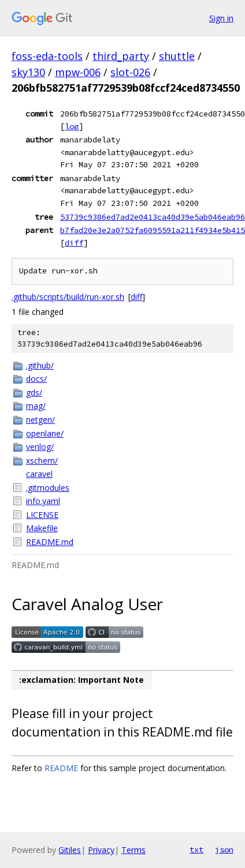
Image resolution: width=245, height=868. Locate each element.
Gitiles (70, 850)
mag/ (36, 406)
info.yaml (43, 501)
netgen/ (40, 420)
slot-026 (130, 72)
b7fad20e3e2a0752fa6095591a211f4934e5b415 (153, 230)
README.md (50, 542)
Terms (133, 850)
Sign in (221, 18)
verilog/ (40, 447)
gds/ (34, 392)
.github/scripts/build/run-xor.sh (68, 297)
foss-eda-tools (47, 56)
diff (74, 243)
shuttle (177, 56)
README (61, 768)
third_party (121, 56)
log (72, 126)
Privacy (101, 850)
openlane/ (45, 433)
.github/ (40, 365)
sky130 (28, 72)
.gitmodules (48, 488)
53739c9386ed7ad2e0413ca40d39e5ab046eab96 (153, 217)
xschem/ (42, 461)
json (224, 850)
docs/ (36, 379)
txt (196, 850)
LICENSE (42, 515)
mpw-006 (78, 72)
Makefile (42, 528)
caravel (39, 474)
